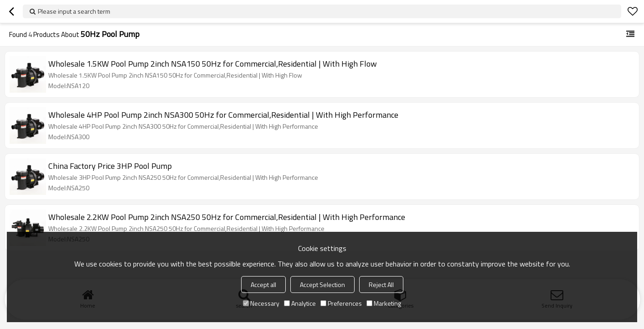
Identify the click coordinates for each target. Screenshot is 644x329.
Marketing (384, 303)
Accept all (263, 285)
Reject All (381, 285)
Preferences (341, 303)
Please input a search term (74, 11)
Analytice (300, 303)
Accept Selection (322, 285)
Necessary (261, 303)
